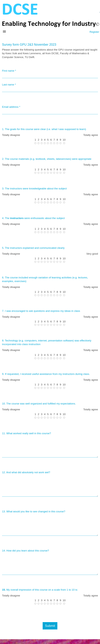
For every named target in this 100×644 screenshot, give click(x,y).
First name (9, 71)
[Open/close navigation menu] (4, 32)
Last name (9, 85)
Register (94, 32)
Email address (11, 107)
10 (64, 141)
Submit (50, 626)
